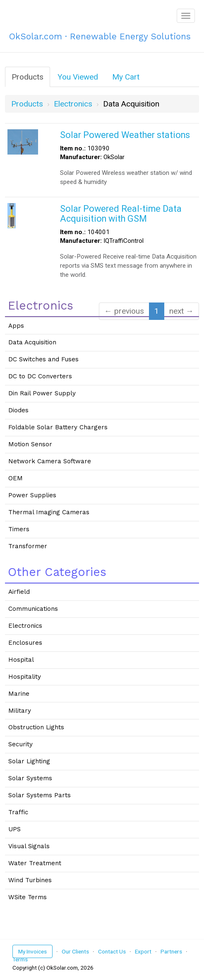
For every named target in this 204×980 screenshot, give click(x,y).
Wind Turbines (30, 880)
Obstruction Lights (36, 727)
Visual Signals (29, 846)
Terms (20, 959)
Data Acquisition (32, 342)
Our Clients (75, 951)
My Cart (126, 77)
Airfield (19, 592)
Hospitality (25, 677)
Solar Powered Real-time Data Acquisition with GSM (121, 214)
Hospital (21, 660)
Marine (19, 694)
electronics (73, 104)
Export (143, 951)
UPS (14, 829)
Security (20, 744)
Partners (171, 951)
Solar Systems (30, 778)
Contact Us (112, 951)
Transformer (28, 546)
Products (28, 77)
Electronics (25, 626)
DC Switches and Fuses (43, 359)
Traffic (18, 812)
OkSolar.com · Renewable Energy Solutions (100, 36)
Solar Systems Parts (40, 795)
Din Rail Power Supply (42, 393)
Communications (33, 609)
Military (20, 711)
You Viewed (78, 77)
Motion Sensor (30, 444)
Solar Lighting (29, 761)
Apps (16, 326)
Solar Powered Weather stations (125, 135)
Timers (19, 529)
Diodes (18, 410)
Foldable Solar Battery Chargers (58, 427)
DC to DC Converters (40, 376)
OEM (16, 478)
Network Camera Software (50, 461)
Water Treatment (35, 863)
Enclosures (25, 643)
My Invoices (32, 951)
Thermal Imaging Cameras (49, 512)
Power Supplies (32, 495)
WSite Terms (28, 897)
